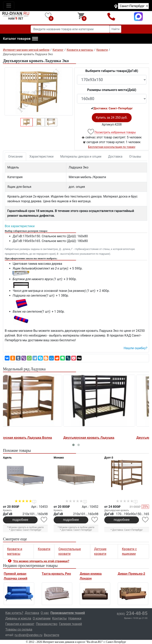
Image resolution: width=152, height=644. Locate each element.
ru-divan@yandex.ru (28, 635)
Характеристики (42, 157)
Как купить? (14, 613)
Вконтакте (52, 635)
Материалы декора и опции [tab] (81, 157)
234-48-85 (132, 613)
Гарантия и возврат (20, 624)
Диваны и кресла (18, 618)
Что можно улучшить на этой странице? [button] (41, 561)
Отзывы (135, 157)
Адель (7, 458)
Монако (59, 458)
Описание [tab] (15, 157)
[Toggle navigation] (9, 6)
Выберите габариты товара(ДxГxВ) (112, 71)
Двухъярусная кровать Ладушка (29, 438)
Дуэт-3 (109, 458)
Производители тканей (68, 613)
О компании (42, 618)
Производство (47, 624)
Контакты (59, 618)
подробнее (20, 520)
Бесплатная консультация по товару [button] (112, 147)
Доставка (115, 157)
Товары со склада (19, 629)
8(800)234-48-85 (111, 17)
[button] (20, 39)
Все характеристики (20, 226)
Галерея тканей (70, 624)
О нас (45, 613)
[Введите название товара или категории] (70, 29)
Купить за (112, 118)
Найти (115, 29)
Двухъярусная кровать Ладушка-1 (104, 438)
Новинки (75, 618)
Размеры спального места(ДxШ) (112, 90)
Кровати (44, 549)
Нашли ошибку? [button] (135, 348)
